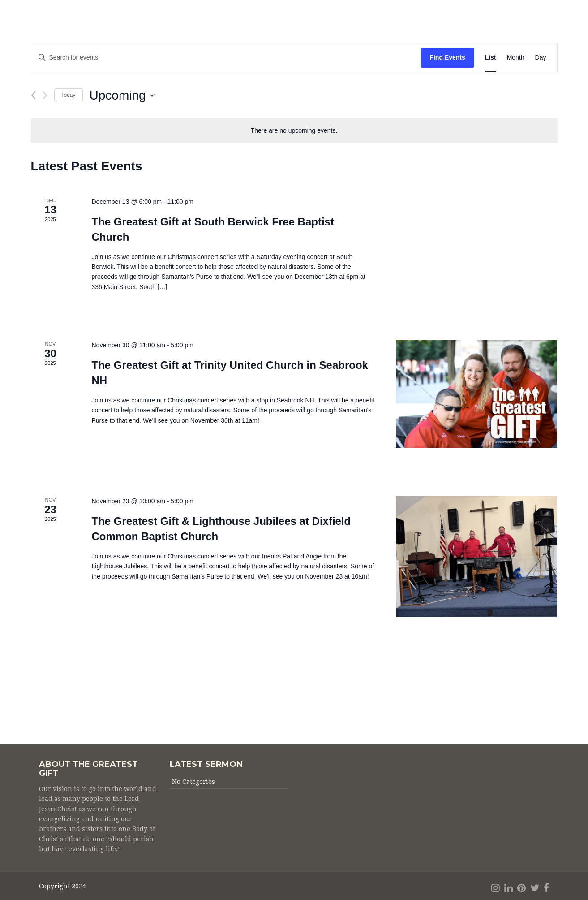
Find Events (447, 57)
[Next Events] (45, 95)
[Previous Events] (33, 95)
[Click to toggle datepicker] (122, 95)
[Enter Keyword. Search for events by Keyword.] (226, 58)
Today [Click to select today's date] (69, 95)
